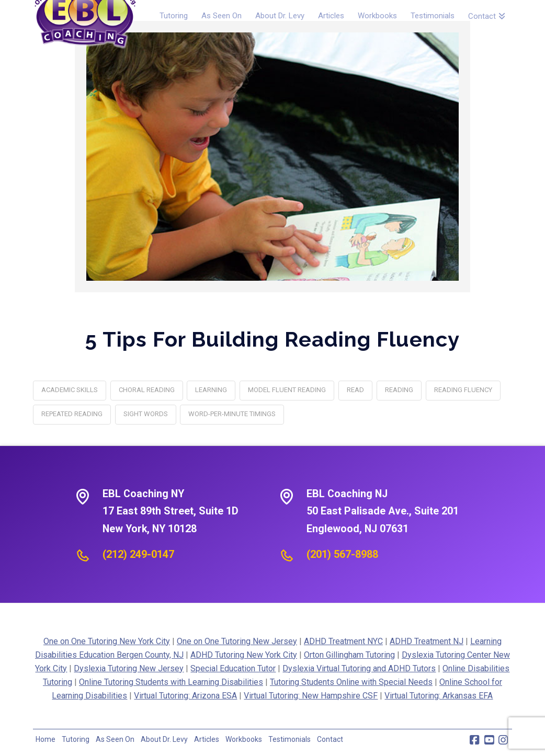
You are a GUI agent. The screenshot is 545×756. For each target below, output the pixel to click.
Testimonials (289, 739)
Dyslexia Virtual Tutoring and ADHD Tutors (359, 668)
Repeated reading (72, 414)
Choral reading (147, 390)
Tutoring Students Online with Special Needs (351, 682)
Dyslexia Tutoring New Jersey (129, 668)
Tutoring (76, 739)
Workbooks (244, 739)
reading (399, 390)
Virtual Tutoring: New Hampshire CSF (311, 696)
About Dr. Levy (164, 739)
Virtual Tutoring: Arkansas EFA (439, 696)
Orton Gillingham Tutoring (349, 655)
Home (46, 739)
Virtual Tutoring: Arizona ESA (185, 696)
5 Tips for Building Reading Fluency (272, 339)
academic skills (70, 390)
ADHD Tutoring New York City (244, 655)
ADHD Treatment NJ (427, 641)
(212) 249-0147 (138, 554)
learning (211, 390)
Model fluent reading (287, 390)
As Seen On (115, 739)
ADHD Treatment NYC (343, 641)
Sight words (146, 414)
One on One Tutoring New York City (107, 641)
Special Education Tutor (233, 668)
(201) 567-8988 (342, 554)
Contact (330, 739)
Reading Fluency (463, 390)
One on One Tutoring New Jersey (237, 641)
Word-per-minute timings (232, 414)
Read (355, 390)
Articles (207, 739)
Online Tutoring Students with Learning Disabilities (171, 682)
